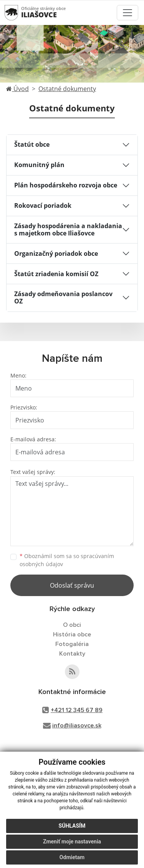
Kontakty (72, 654)
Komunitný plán (39, 165)
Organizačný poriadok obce (56, 253)
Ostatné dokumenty (67, 89)
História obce (72, 634)
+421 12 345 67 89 (77, 710)
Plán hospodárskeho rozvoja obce (66, 185)
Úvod (17, 89)
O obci (72, 625)
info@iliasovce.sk (77, 726)
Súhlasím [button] (72, 826)
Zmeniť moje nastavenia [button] (72, 841)
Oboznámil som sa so (67, 560)
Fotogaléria (72, 644)
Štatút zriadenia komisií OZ (56, 274)
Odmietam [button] (72, 857)
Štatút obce (32, 144)
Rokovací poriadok (43, 205)
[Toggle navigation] (127, 13)
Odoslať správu (72, 585)
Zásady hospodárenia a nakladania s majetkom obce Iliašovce (68, 229)
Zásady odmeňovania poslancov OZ (63, 297)
